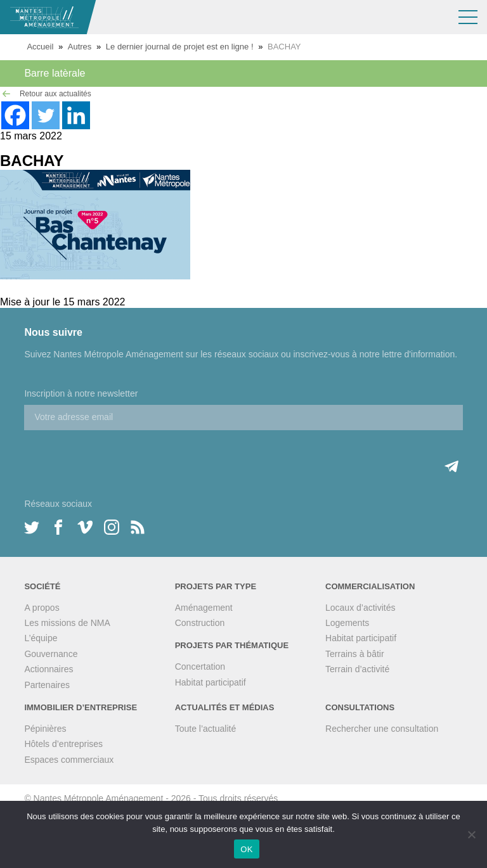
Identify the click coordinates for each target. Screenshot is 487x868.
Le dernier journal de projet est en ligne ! (180, 47)
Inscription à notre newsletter (81, 393)
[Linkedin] (76, 115)
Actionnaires (49, 669)
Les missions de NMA (67, 623)
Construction (200, 623)
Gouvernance (51, 654)
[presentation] (120, 455)
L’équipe (41, 638)
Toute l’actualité (206, 729)
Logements (347, 623)
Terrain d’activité (357, 669)
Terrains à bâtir (355, 654)
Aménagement (204, 608)
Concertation (200, 667)
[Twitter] (46, 115)
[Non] (471, 834)
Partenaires (47, 685)
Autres (80, 47)
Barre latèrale (55, 73)
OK (246, 849)
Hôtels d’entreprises (63, 744)
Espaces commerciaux (69, 760)
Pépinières (45, 729)
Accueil (40, 47)
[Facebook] (15, 115)
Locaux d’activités (360, 608)
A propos (42, 608)
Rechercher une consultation (382, 729)
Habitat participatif (211, 682)
